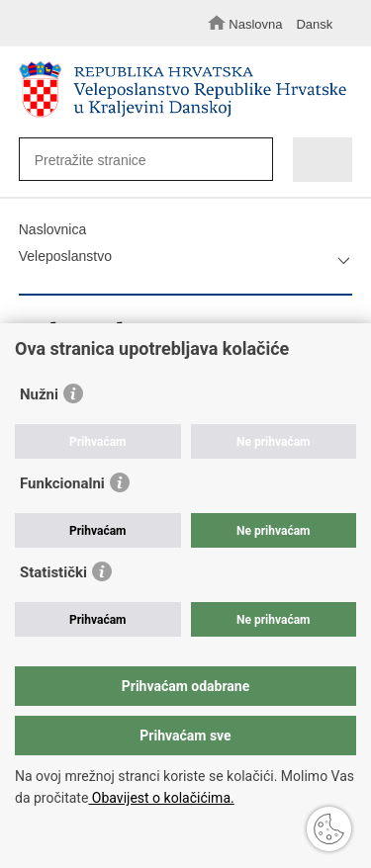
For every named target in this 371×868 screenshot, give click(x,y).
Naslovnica (52, 229)
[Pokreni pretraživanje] (253, 161)
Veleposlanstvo (65, 256)
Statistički (53, 572)
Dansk (314, 24)
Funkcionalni (62, 483)
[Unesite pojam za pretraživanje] (139, 160)
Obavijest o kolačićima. (161, 798)
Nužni (39, 394)
